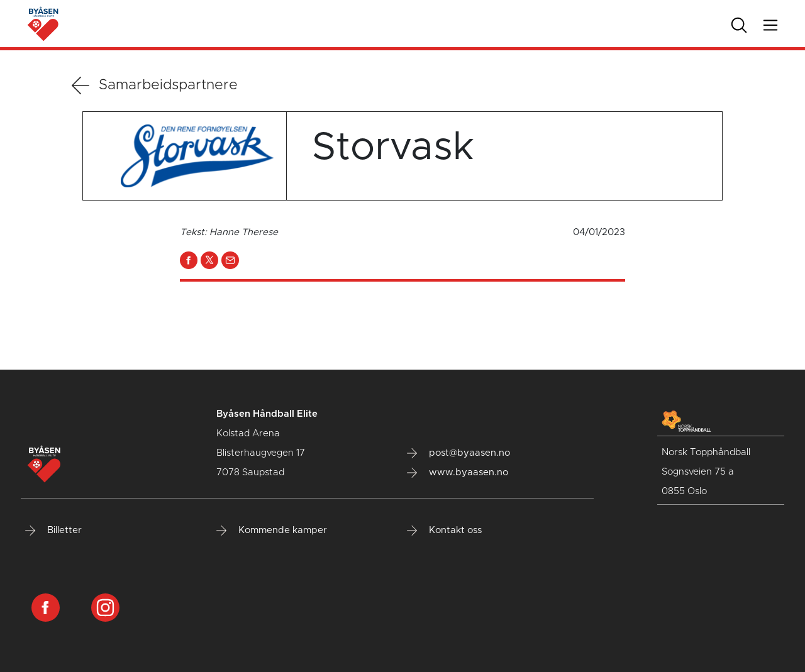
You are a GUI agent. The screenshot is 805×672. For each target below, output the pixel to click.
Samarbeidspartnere (155, 85)
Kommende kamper (272, 531)
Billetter (53, 531)
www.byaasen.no (458, 473)
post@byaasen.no (458, 453)
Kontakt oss (444, 531)
